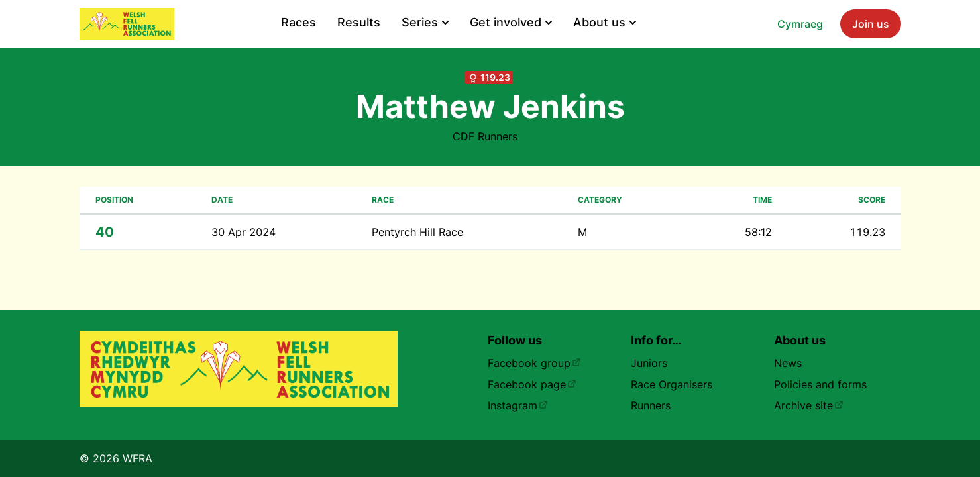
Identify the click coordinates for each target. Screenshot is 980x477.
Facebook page (532, 384)
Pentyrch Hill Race (417, 232)
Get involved (511, 22)
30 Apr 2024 (244, 232)
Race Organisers (672, 384)
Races (299, 22)
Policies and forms (820, 384)
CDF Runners (485, 136)
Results (359, 22)
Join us (871, 24)
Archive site (809, 405)
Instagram (518, 405)
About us (605, 22)
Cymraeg (800, 24)
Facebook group (534, 363)
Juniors (649, 363)
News (788, 363)
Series (425, 22)
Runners (651, 405)
